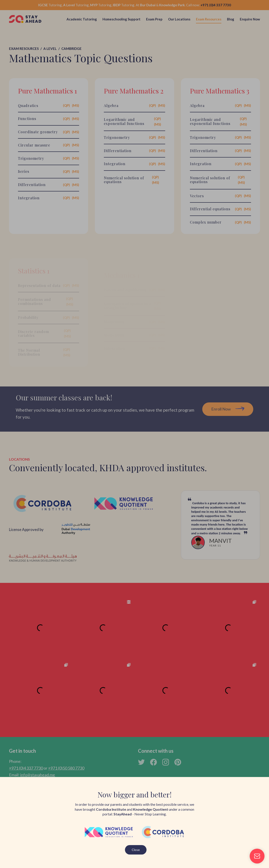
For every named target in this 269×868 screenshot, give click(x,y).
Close (136, 850)
